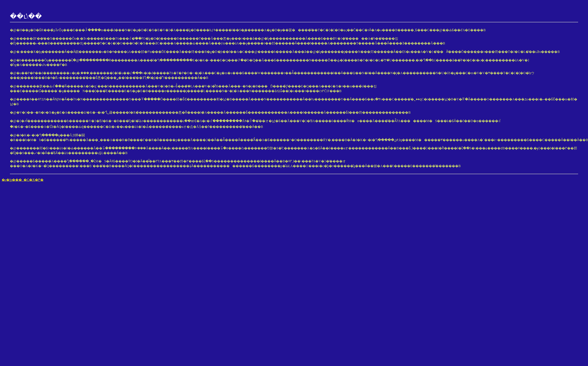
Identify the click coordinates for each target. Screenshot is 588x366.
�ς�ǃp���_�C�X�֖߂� (23, 180)
